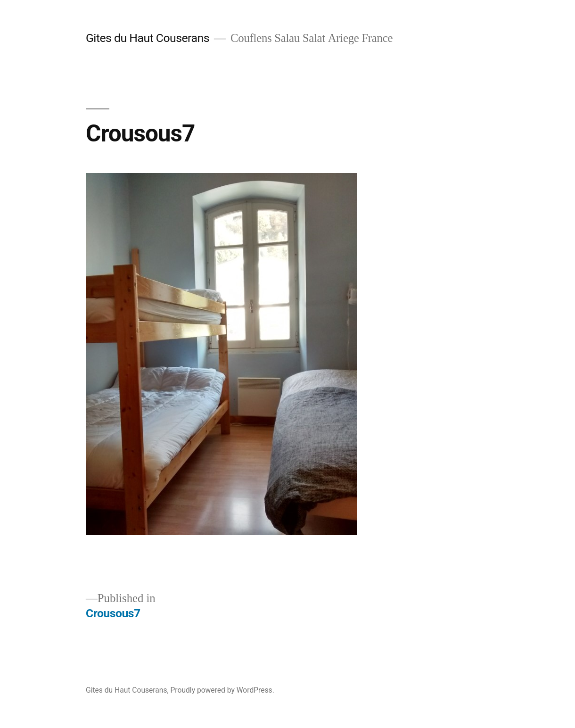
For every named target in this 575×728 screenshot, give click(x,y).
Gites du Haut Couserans (148, 38)
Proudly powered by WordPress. (222, 690)
